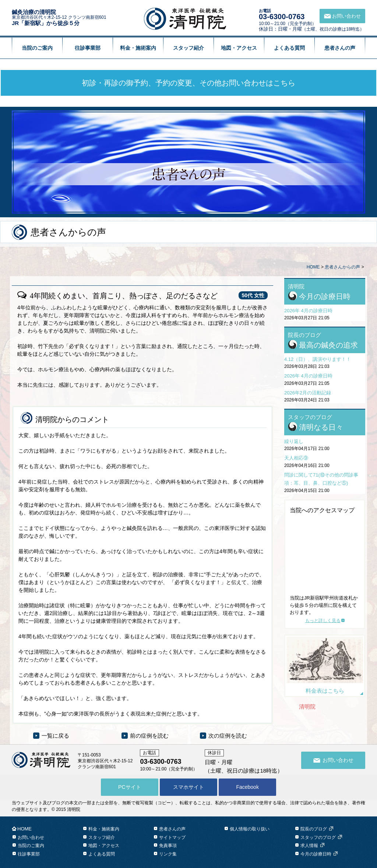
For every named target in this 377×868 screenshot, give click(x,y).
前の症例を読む (149, 736)
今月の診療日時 (325, 296)
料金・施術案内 (138, 48)
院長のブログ (314, 829)
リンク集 (168, 854)
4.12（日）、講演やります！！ (318, 359)
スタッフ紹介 (188, 48)
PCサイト (129, 787)
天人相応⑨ (296, 458)
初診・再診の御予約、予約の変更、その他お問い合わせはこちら (188, 83)
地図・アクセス (239, 48)
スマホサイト (188, 787)
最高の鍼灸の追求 (328, 345)
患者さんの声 (340, 48)
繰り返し (294, 441)
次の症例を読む (228, 736)
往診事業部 (88, 48)
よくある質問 (289, 48)
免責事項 (168, 846)
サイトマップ (172, 837)
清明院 (307, 707)
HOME (313, 267)
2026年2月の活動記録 (308, 393)
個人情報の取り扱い (250, 829)
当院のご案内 (37, 48)
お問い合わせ (31, 837)
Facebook (247, 787)
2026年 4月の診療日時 (308, 311)
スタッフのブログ (318, 837)
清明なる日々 (321, 427)
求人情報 (309, 846)
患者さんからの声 (342, 267)
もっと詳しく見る (323, 621)
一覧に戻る (55, 736)
